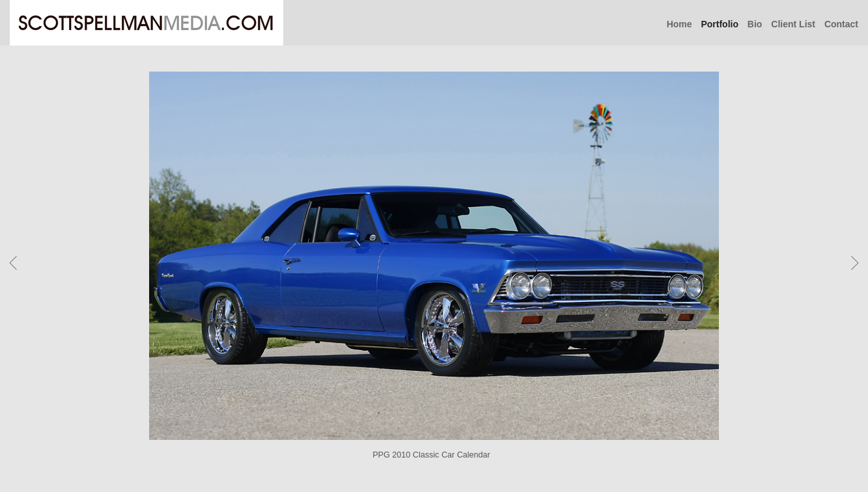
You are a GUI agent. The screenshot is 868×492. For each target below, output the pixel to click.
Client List (793, 24)
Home (679, 24)
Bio (755, 24)
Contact (841, 24)
